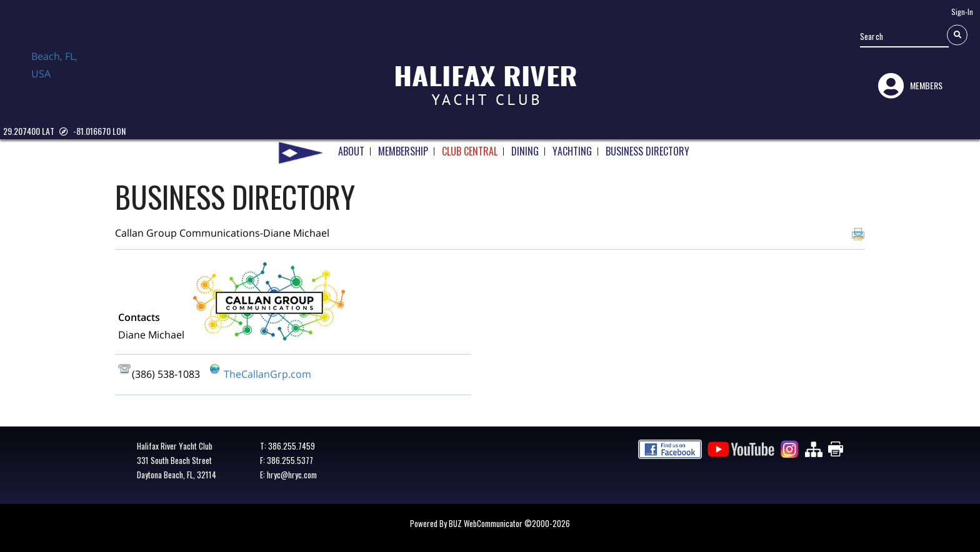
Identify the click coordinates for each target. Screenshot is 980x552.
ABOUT (351, 147)
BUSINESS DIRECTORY (647, 147)
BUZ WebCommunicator (486, 523)
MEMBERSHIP (403, 147)
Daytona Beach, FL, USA (62, 77)
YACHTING (572, 147)
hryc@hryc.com (292, 475)
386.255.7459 (292, 446)
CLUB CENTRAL (470, 147)
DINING (525, 147)
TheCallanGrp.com (267, 374)
